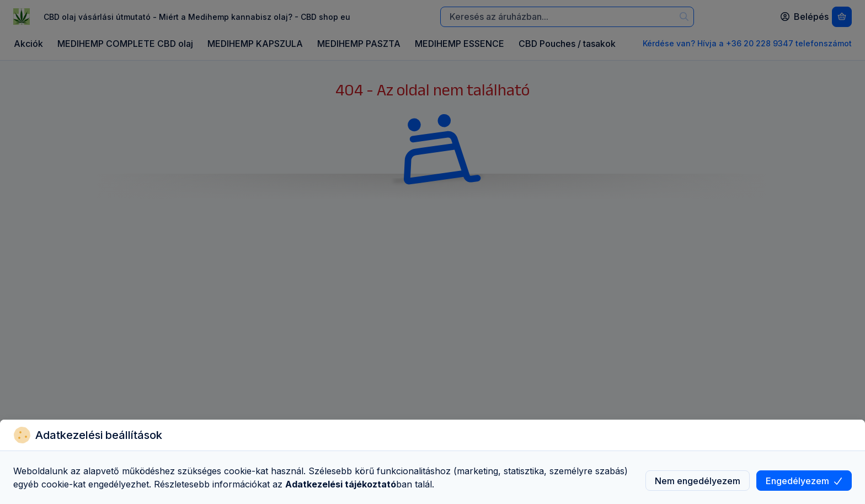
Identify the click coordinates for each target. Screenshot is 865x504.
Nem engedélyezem (698, 481)
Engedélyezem (804, 481)
